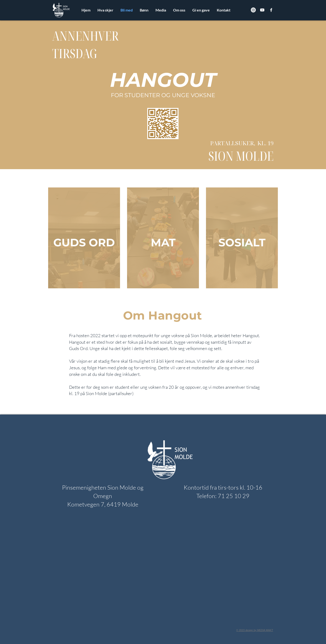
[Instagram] (253, 10)
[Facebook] (271, 10)
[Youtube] (262, 10)
